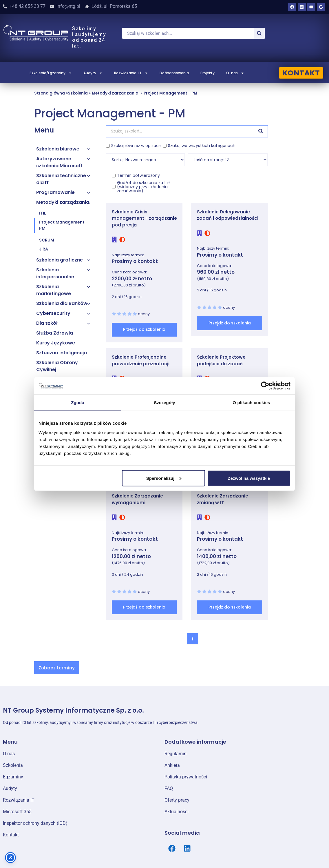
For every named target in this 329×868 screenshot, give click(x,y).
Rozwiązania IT (131, 73)
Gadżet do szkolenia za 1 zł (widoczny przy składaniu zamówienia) (143, 187)
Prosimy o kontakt (135, 261)
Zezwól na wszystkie (249, 478)
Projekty (208, 73)
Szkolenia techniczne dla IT (61, 179)
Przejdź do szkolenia (144, 329)
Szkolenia (78, 93)
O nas (235, 73)
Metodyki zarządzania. (116, 93)
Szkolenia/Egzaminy (51, 73)
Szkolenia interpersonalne (55, 273)
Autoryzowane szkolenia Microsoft (60, 162)
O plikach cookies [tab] (251, 403)
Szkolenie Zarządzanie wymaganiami (137, 499)
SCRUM (47, 240)
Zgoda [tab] (78, 403)
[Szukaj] (259, 33)
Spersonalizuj (164, 478)
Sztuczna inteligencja (62, 353)
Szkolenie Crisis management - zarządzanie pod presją (144, 218)
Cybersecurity (53, 313)
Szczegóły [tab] (164, 403)
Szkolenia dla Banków (62, 303)
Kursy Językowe (56, 343)
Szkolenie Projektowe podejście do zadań (221, 360)
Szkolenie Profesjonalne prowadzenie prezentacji (141, 360)
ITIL (43, 213)
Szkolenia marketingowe (54, 290)
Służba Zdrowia (55, 333)
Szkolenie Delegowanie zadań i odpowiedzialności (228, 215)
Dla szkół (47, 323)
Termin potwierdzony (138, 175)
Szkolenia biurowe (58, 149)
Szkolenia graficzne (60, 260)
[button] (57, 668)
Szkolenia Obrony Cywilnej (57, 366)
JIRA (44, 249)
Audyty (93, 73)
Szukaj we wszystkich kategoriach (202, 146)
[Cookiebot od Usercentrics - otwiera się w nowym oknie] (265, 386)
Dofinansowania (174, 73)
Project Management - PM (170, 93)
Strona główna (50, 93)
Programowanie (55, 192)
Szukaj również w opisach (136, 146)
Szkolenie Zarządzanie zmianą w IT (223, 499)
